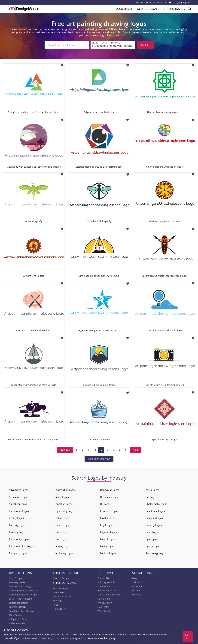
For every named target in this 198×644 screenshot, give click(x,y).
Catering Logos (17, 525)
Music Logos (153, 490)
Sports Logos (153, 546)
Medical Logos (108, 553)
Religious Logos (154, 518)
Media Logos (107, 546)
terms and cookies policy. (102, 638)
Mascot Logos (108, 539)
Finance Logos (62, 525)
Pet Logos (151, 497)
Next (136, 449)
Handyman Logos (110, 490)
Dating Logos (62, 497)
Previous (65, 449)
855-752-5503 (160, 2)
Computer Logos (18, 553)
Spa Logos (151, 539)
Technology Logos (156, 553)
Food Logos (61, 539)
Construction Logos (65, 490)
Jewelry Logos (108, 518)
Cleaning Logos (17, 532)
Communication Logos (21, 546)
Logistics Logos (108, 532)
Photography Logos (156, 504)
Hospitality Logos (110, 497)
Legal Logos (107, 525)
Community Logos (19, 539)
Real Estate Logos (155, 511)
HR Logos (105, 504)
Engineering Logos (64, 511)
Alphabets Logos (18, 504)
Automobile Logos (19, 511)
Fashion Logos (62, 518)
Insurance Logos (109, 511)
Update (145, 45)
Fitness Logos (62, 532)
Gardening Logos (64, 553)
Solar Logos (152, 532)
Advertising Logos (19, 490)
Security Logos (154, 525)
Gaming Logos (62, 546)
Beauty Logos (16, 518)
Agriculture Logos (18, 497)
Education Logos (63, 504)
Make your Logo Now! (99, 458)
